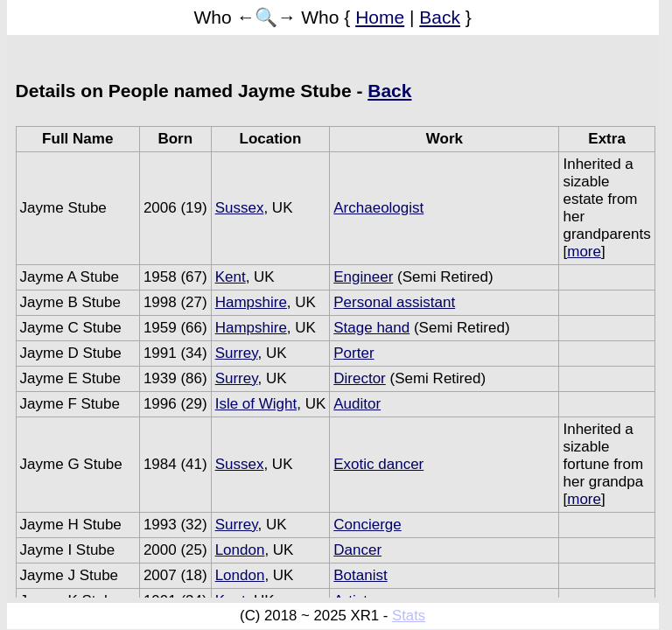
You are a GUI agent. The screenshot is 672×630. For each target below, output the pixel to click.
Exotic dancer (378, 464)
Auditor (357, 404)
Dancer (357, 550)
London (240, 550)
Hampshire (251, 302)
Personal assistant (394, 302)
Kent (231, 277)
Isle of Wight (256, 404)
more (584, 252)
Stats (409, 616)
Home (380, 17)
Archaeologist (378, 208)
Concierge (367, 525)
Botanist (360, 575)
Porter (353, 353)
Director (360, 378)
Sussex (240, 208)
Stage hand (371, 328)
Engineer (363, 277)
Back (440, 17)
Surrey (237, 353)
